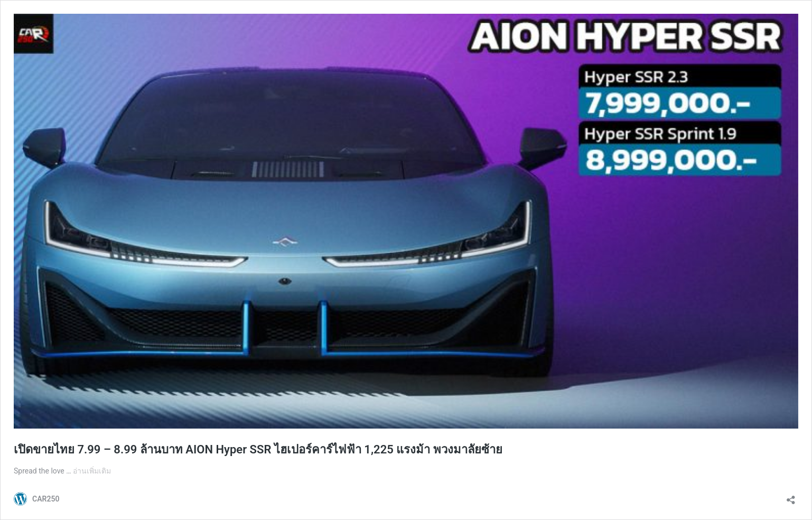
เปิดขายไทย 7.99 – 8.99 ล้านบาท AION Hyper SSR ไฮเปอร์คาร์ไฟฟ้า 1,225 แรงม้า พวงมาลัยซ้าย (258, 449)
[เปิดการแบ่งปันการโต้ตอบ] (791, 496)
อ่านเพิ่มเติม (92, 471)
